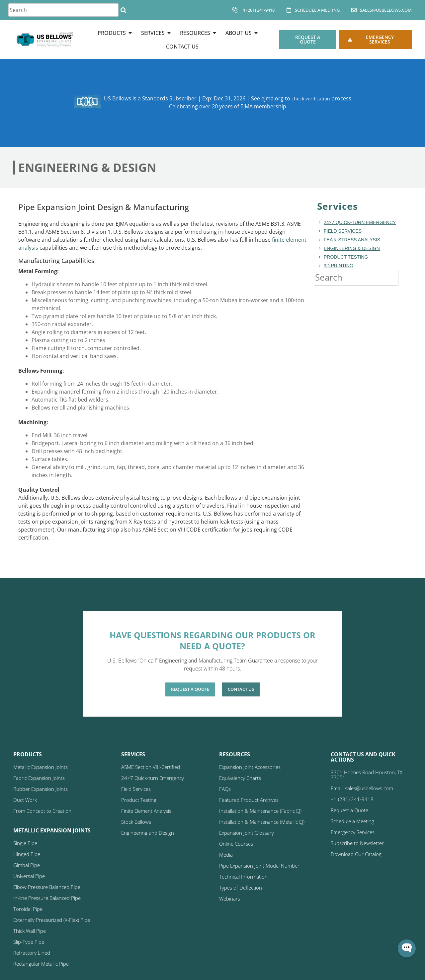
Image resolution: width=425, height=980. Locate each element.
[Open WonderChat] (407, 948)
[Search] (123, 10)
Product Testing (346, 257)
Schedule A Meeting (317, 10)
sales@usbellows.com (386, 10)
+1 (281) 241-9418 (258, 10)
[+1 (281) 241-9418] (235, 10)
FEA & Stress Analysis (352, 240)
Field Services (343, 231)
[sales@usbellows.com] (354, 10)
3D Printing (339, 266)
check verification (311, 98)
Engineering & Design (352, 248)
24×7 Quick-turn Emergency (360, 222)
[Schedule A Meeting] (289, 10)
